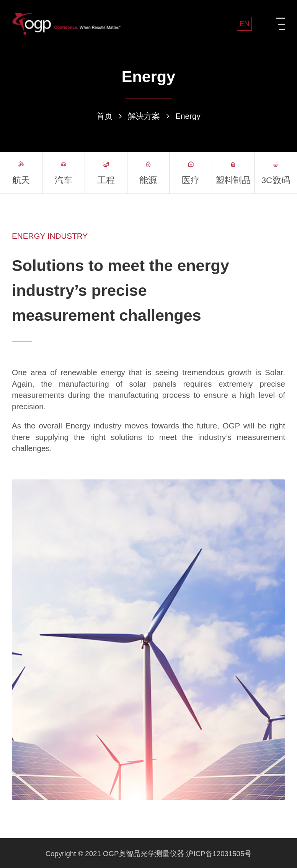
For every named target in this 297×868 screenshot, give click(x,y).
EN (245, 24)
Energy (188, 116)
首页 (104, 116)
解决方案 (144, 116)
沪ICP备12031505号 (219, 854)
